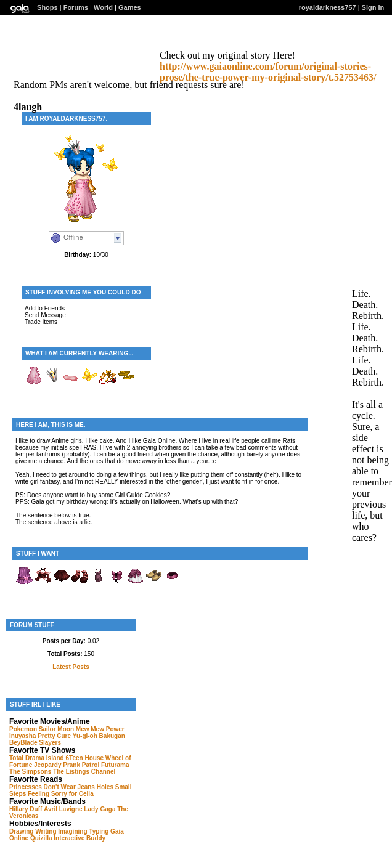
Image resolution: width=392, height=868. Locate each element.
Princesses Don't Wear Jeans (52, 787)
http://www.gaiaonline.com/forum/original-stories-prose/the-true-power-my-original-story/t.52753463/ (268, 72)
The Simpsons (30, 772)
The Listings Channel (84, 772)
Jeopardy (47, 765)
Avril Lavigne (63, 809)
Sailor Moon (56, 729)
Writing (46, 831)
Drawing (21, 831)
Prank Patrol (81, 765)
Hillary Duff (26, 809)
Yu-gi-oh (85, 736)
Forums (76, 7)
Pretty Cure (54, 736)
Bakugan (112, 736)
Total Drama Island (37, 758)
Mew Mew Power (100, 729)
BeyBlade (23, 743)
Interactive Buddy (80, 838)
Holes (105, 787)
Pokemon (23, 729)
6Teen (75, 758)
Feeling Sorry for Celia (61, 794)
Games (130, 7)
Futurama (115, 765)
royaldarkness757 (328, 7)
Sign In (373, 7)
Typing (99, 831)
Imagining (72, 831)
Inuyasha (22, 736)
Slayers (50, 743)
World (103, 7)
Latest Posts (71, 667)
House (94, 758)
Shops (47, 7)
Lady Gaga (100, 809)
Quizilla (41, 838)
